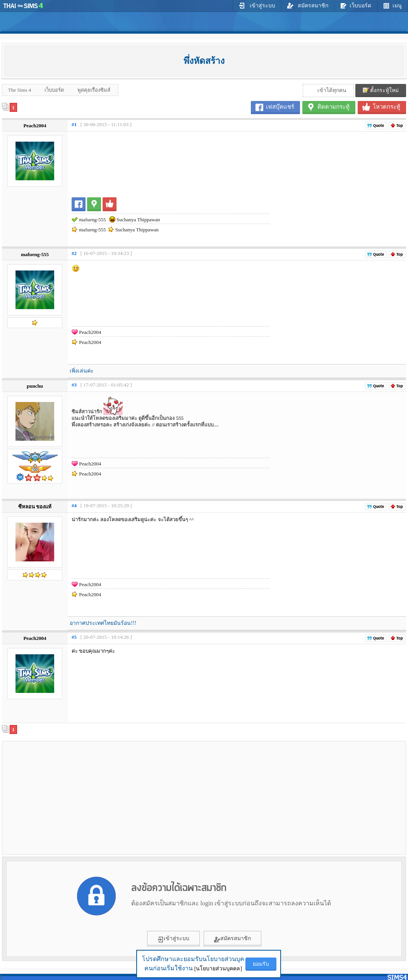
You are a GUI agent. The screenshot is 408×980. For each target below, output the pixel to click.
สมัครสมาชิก (308, 5)
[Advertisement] (103, 797)
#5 (74, 637)
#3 (74, 385)
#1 (74, 124)
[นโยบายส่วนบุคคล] (218, 969)
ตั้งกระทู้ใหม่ (381, 90)
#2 (74, 253)
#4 (74, 505)
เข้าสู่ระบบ (257, 5)
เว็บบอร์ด (356, 5)
